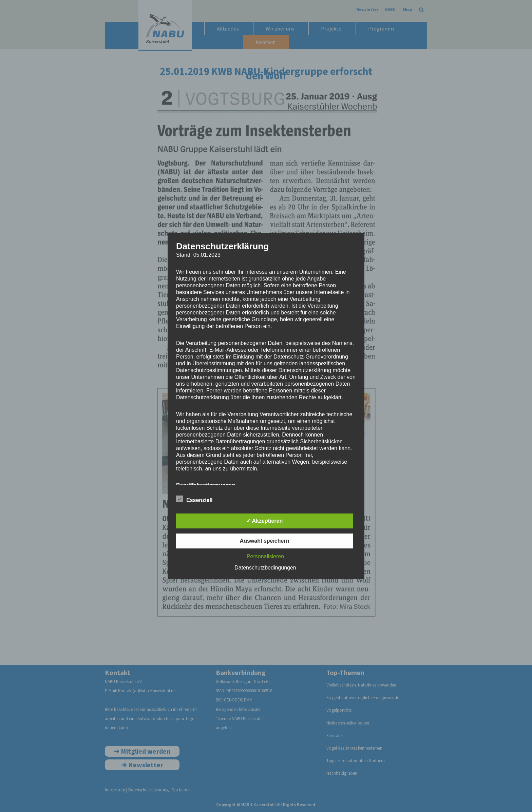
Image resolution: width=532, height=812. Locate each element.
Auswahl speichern (265, 541)
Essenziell (194, 499)
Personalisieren (265, 556)
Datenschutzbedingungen (265, 568)
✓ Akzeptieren (265, 521)
